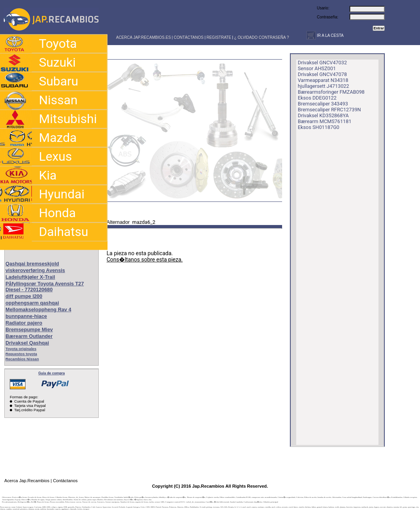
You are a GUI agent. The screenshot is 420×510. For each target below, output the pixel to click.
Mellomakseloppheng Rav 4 (38, 309)
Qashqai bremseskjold (32, 264)
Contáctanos (65, 481)
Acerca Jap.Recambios (27, 481)
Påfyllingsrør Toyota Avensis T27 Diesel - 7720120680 (45, 287)
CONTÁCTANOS (189, 37)
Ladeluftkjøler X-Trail (30, 277)
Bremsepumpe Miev (29, 329)
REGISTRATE (219, 37)
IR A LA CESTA (330, 35)
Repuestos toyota (21, 354)
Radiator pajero (24, 323)
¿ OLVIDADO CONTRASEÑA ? (262, 37)
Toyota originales (21, 349)
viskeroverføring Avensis (35, 270)
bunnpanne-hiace (26, 316)
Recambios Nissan (22, 359)
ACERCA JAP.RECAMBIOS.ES (143, 37)
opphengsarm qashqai (32, 303)
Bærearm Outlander (29, 336)
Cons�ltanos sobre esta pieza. (145, 260)
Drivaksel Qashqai (27, 343)
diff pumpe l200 (24, 296)
